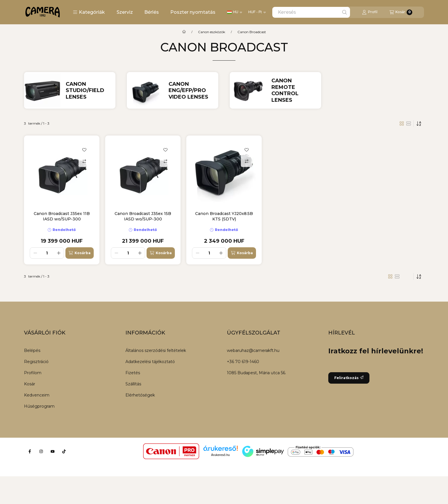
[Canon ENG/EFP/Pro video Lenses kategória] (191, 91)
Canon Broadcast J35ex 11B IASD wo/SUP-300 (62, 216)
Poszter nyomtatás (193, 12)
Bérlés (152, 12)
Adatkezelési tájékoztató (150, 362)
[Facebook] (30, 451)
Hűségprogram (39, 406)
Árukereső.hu (220, 455)
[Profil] (370, 12)
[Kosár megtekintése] (401, 12)
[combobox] (311, 12)
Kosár (30, 384)
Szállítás (133, 384)
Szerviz (125, 12)
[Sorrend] (419, 123)
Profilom (33, 373)
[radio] (409, 123)
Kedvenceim (37, 395)
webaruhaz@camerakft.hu (253, 350)
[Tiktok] (64, 451)
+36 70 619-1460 (243, 362)
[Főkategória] (184, 32)
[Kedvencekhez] (84, 150)
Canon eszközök (212, 32)
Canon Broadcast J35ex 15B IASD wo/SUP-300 (143, 216)
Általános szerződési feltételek (156, 350)
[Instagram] (41, 451)
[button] (89, 12)
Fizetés (133, 373)
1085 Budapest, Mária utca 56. (256, 373)
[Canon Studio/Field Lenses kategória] (88, 91)
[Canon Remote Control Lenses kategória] (294, 90)
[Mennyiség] (47, 253)
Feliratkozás (349, 378)
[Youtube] (53, 451)
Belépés (32, 350)
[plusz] (59, 253)
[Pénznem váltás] (257, 12)
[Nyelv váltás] (235, 12)
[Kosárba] (79, 253)
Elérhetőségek (140, 395)
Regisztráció (36, 362)
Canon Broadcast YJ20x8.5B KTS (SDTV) (224, 216)
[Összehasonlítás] (84, 161)
